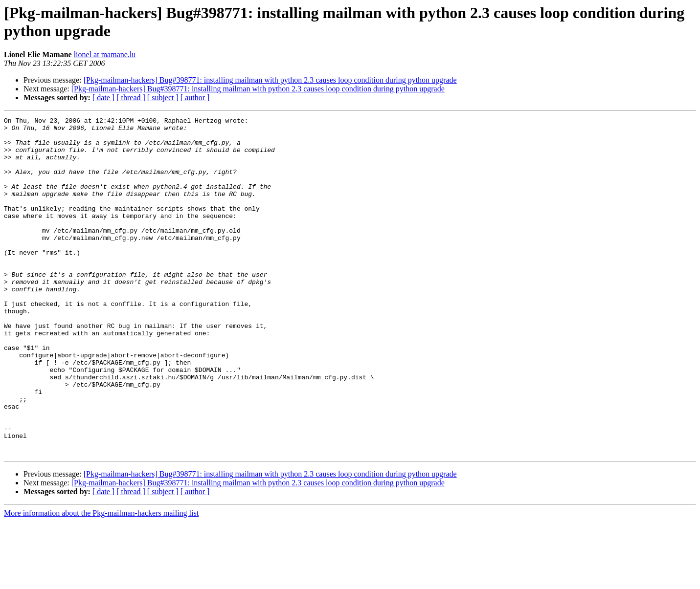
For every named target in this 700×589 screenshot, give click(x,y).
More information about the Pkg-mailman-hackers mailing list (101, 580)
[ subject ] (163, 98)
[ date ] (103, 98)
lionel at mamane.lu (105, 55)
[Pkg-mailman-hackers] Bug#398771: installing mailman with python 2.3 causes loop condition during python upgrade (270, 80)
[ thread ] (131, 98)
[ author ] (195, 98)
